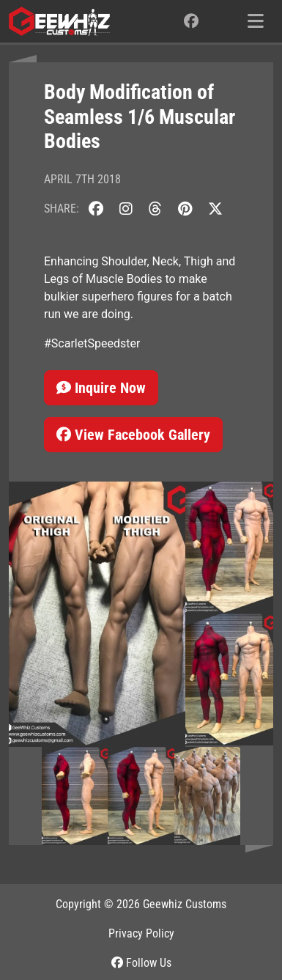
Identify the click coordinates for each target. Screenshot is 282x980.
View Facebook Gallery (133, 435)
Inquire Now (101, 388)
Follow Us (141, 963)
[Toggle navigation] (256, 21)
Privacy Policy (141, 933)
